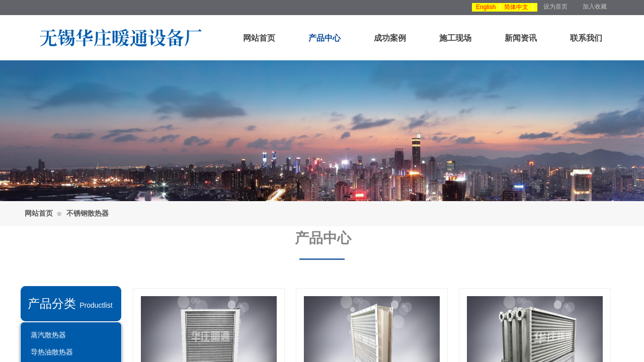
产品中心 (325, 38)
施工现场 (455, 38)
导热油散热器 (52, 352)
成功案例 (390, 38)
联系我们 (586, 38)
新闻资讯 (521, 38)
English (486, 7)
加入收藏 (595, 7)
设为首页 (555, 7)
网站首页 (259, 38)
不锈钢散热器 (88, 213)
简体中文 (516, 7)
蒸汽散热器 (48, 335)
